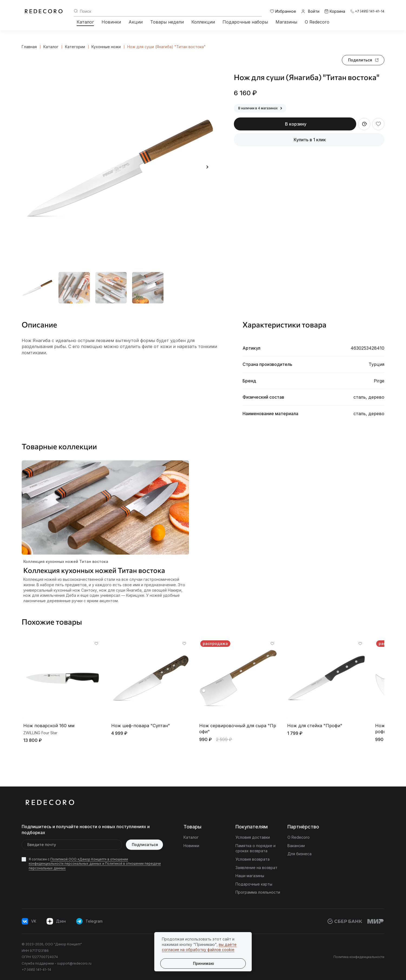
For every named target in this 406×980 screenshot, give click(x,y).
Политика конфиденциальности (359, 957)
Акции (136, 22)
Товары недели (167, 22)
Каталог (85, 22)
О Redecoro (317, 22)
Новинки (111, 22)
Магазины (286, 22)
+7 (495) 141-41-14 (36, 970)
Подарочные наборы (245, 22)
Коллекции (203, 22)
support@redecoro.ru (74, 963)
